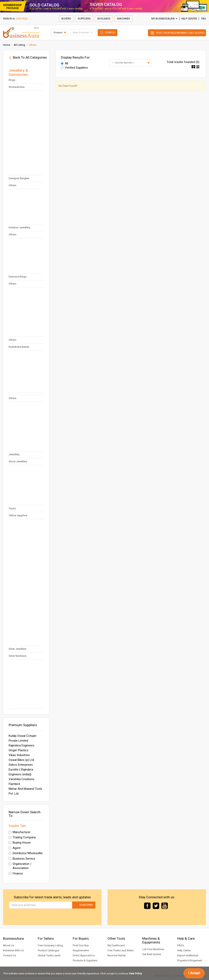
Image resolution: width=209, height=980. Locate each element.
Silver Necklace (17, 656)
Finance (16, 873)
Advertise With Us (13, 950)
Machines (124, 19)
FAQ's (181, 945)
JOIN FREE (22, 19)
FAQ (204, 19)
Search (110, 32)
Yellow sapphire (18, 515)
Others (12, 185)
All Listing (19, 45)
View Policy (135, 973)
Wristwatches (17, 87)
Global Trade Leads (49, 955)
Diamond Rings (18, 277)
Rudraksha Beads (19, 347)
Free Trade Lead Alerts (121, 950)
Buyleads (104, 19)
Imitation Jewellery (19, 227)
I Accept (194, 973)
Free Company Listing (50, 945)
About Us (9, 945)
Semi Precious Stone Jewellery (21, 452)
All (65, 63)
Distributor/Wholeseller (26, 853)
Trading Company (22, 837)
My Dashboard (116, 945)
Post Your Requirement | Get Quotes (180, 33)
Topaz (12, 508)
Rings (12, 80)
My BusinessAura (164, 19)
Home (7, 45)
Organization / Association (20, 866)
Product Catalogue (49, 950)
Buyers (66, 19)
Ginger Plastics (18, 750)
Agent (15, 848)
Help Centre (189, 19)
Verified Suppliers (74, 68)
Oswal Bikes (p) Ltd (21, 760)
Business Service (22, 859)
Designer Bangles (19, 178)
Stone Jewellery (18, 461)
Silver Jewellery (17, 649)
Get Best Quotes (152, 954)
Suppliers (84, 19)
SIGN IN (7, 19)
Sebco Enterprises (21, 765)
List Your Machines (153, 949)
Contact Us (9, 955)
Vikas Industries (19, 755)
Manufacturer (20, 832)
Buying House (20, 843)
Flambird (14, 784)
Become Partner (117, 955)
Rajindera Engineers (22, 745)
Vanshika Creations (22, 779)
